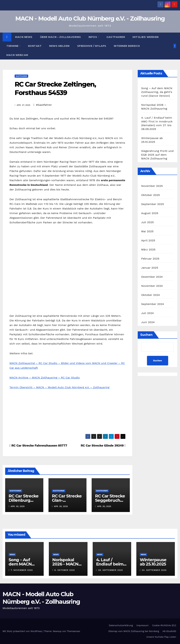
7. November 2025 (22, 570)
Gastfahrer (116, 37)
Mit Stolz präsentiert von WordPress (23, 631)
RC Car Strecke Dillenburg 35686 (23, 500)
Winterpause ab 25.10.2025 (153, 562)
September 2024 (152, 304)
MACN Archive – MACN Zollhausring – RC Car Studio (45, 378)
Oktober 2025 (150, 195)
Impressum (142, 625)
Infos (93, 37)
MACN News (24, 37)
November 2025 (152, 186)
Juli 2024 (147, 313)
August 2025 (150, 213)
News (12, 554)
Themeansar (74, 631)
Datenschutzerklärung (121, 625)
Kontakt (35, 46)
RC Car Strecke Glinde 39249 (103, 445)
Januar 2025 (150, 268)
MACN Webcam (17, 55)
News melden (59, 46)
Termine (13, 46)
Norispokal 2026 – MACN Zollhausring (65, 564)
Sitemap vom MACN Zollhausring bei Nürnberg (134, 631)
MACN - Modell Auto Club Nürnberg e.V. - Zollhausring (90, 19)
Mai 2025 (147, 231)
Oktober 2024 (150, 295)
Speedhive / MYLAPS (92, 46)
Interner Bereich (127, 46)
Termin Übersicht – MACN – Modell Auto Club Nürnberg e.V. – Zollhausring (59, 387)
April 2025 (148, 240)
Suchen (146, 335)
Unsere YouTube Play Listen (161, 637)
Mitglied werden (146, 37)
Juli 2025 (147, 222)
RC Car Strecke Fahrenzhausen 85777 (38, 445)
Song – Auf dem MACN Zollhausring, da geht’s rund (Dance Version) (157, 92)
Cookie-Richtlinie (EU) (164, 625)
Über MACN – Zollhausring (61, 37)
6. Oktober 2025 (65, 570)
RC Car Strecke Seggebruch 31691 (110, 500)
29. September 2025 (111, 570)
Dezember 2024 (152, 277)
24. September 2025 (154, 570)
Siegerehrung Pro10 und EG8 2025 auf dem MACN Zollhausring (157, 155)
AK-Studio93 (169, 631)
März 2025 (148, 249)
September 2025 (152, 204)
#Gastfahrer (44, 105)
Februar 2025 (150, 259)
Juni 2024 (148, 322)
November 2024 (152, 286)
